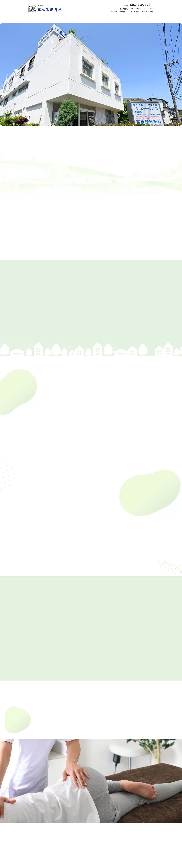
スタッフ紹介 (57, 16)
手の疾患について (93, 16)
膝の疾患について (74, 16)
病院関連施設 (131, 16)
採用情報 (144, 16)
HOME (33, 16)
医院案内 (43, 16)
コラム (119, 16)
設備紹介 (108, 16)
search (152, 17)
